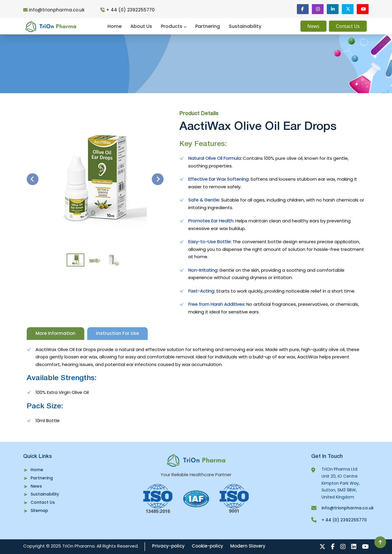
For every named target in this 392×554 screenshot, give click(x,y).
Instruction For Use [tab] (117, 333)
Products (174, 26)
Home (115, 26)
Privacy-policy (168, 546)
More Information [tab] (55, 333)
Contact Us (348, 26)
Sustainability (245, 26)
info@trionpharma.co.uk (54, 10)
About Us (141, 26)
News (313, 26)
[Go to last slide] (33, 179)
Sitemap (39, 511)
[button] (75, 260)
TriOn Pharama (78, 546)
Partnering (208, 26)
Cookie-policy (207, 546)
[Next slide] (158, 179)
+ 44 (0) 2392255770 (128, 10)
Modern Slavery (248, 546)
